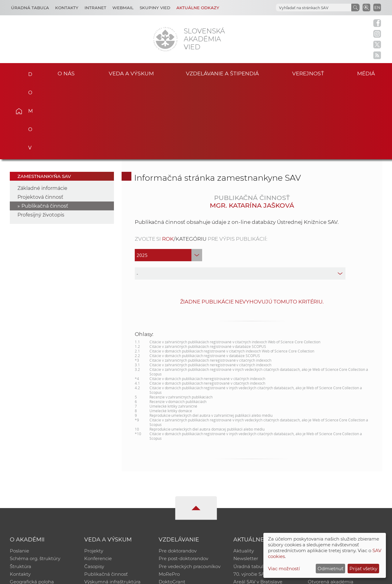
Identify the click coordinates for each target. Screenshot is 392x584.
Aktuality (244, 475)
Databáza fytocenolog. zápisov (342, 491)
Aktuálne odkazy (198, 8)
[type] (240, 198)
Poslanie (19, 475)
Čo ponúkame (250, 515)
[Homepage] (165, 39)
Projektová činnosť (40, 121)
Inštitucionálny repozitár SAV (341, 475)
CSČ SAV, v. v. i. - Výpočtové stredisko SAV (101, 576)
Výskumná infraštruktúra (112, 507)
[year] (168, 179)
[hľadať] (313, 8)
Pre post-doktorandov (183, 483)
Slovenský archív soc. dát (336, 483)
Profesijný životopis (41, 139)
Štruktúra (21, 491)
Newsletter (246, 483)
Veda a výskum (131, 73)
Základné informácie (42, 112)
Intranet (95, 8)
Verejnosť (308, 73)
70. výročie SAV (250, 499)
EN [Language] (377, 7)
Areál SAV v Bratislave (258, 507)
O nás (66, 73)
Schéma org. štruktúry (35, 483)
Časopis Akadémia (329, 499)
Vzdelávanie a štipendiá (222, 73)
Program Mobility (178, 515)
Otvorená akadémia (331, 507)
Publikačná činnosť (45, 130)
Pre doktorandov (178, 475)
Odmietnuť (330, 569)
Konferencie (98, 483)
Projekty (94, 475)
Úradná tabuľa (250, 491)
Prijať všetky (363, 569)
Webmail (123, 8)
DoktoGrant (172, 507)
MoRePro (169, 499)
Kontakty (67, 8)
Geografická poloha (32, 507)
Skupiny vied (155, 8)
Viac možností (284, 569)
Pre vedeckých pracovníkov (190, 491)
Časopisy (94, 491)
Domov (28, 72)
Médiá (367, 73)
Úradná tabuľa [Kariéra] (30, 8)
